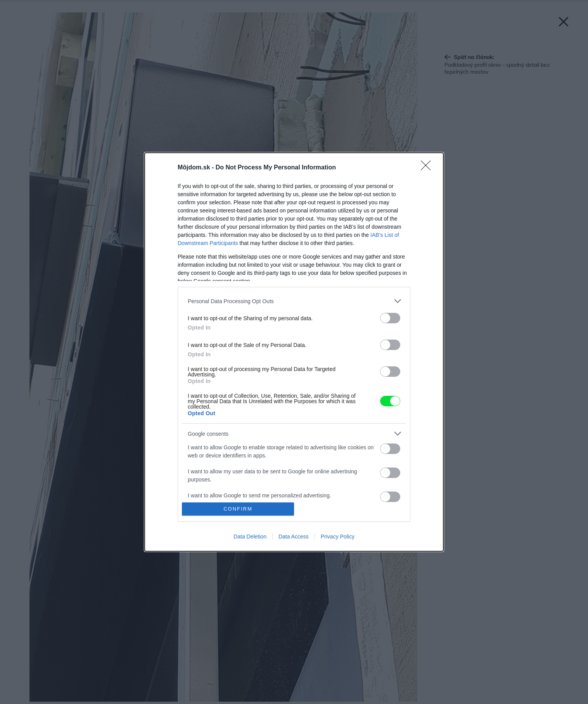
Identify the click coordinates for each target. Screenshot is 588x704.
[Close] (428, 168)
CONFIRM (238, 509)
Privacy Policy (338, 537)
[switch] (390, 318)
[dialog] (294, 352)
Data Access (294, 537)
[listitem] (294, 301)
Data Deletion (250, 537)
